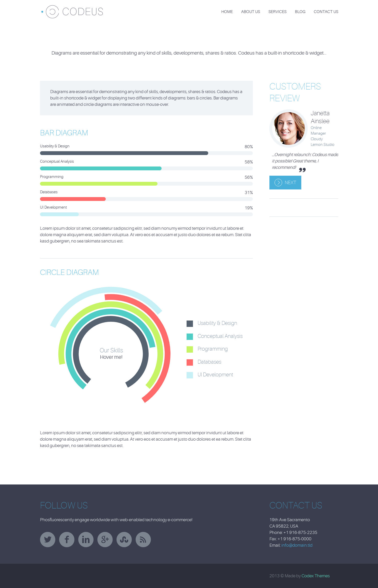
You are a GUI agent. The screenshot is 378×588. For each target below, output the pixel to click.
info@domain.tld (297, 545)
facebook (67, 540)
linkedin (86, 540)
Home (227, 12)
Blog (300, 12)
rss (143, 540)
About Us (251, 12)
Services (277, 12)
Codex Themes (316, 576)
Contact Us (326, 12)
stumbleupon (124, 540)
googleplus (105, 540)
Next (290, 183)
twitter (48, 540)
